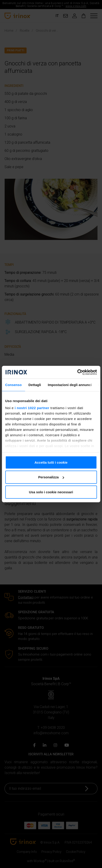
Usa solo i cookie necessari (51, 492)
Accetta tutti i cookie (51, 462)
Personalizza (51, 477)
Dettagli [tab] (35, 385)
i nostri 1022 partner (32, 408)
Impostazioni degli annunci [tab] (70, 385)
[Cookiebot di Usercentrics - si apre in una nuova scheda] (77, 372)
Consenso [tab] (13, 385)
